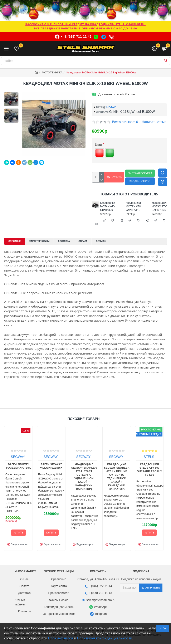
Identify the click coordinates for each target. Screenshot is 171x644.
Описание (16, 242)
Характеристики (45, 242)
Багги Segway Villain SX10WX (121, 475)
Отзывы (116, 242)
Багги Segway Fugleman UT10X (88, 475)
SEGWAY (87, 466)
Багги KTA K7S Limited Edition (22, 475)
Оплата (96, 242)
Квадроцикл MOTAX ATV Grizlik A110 (158, 206)
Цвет (99, 145)
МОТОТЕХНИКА (52, 72)
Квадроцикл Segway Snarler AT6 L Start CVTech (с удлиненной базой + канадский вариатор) (153, 486)
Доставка (74, 242)
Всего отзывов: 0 (125, 122)
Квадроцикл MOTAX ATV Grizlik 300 (132, 206)
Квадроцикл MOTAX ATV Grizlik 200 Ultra (106, 208)
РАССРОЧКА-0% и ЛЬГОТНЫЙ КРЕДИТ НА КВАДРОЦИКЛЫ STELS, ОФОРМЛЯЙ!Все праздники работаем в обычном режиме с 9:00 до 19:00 (85, 26)
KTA (22, 466)
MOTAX (111, 107)
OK (164, 629)
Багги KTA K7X (55, 473)
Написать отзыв (154, 122)
